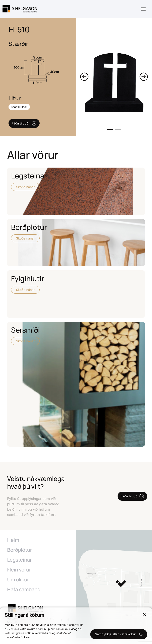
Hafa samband (24, 595)
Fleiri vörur (19, 576)
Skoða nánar (25, 187)
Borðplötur (19, 556)
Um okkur (18, 586)
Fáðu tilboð (24, 123)
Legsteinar (19, 566)
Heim (13, 546)
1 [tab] (110, 130)
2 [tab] (118, 130)
